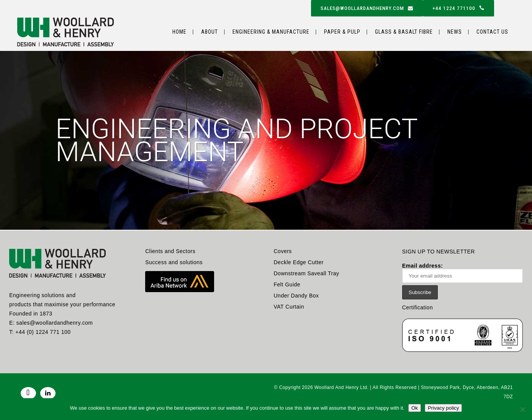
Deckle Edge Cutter (299, 262)
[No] (522, 409)
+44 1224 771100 (458, 8)
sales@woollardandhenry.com (367, 8)
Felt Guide (287, 284)
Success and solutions (174, 262)
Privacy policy (443, 408)
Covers (283, 251)
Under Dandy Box (296, 296)
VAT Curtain (289, 307)
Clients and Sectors (170, 251)
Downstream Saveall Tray (307, 273)
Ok (415, 408)
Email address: (462, 273)
